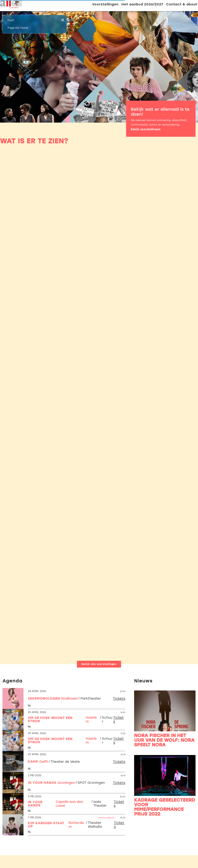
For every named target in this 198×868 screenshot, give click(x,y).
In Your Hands (42, 783)
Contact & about (182, 4)
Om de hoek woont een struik (50, 719)
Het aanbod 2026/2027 (142, 4)
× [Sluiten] (63, 20)
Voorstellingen (105, 4)
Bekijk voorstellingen (146, 129)
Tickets (119, 698)
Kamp (33, 762)
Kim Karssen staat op (46, 825)
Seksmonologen (44, 698)
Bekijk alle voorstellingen (99, 664)
